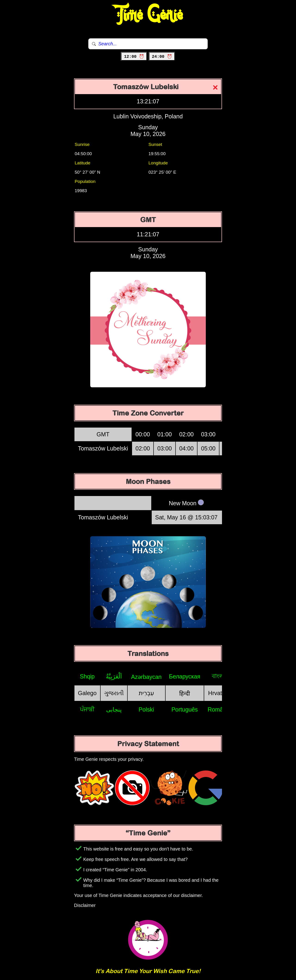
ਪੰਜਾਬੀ (87, 709)
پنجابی (114, 709)
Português (185, 709)
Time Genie (148, 15)
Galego (87, 693)
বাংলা (219, 676)
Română (219, 709)
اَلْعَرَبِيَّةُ (114, 676)
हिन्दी (185, 693)
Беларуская (185, 676)
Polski (146, 709)
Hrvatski (219, 693)
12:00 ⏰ (134, 57)
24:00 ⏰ (162, 57)
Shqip (87, 676)
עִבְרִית (146, 693)
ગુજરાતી (114, 693)
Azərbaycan (146, 677)
